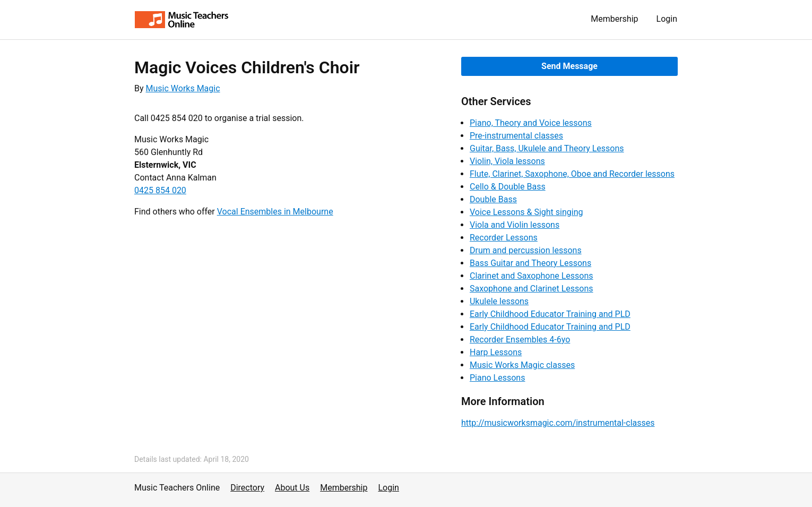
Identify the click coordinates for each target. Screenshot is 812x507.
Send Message (569, 66)
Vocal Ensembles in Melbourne (275, 212)
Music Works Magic (183, 88)
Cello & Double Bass (508, 187)
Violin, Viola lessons (507, 161)
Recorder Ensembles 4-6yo (520, 340)
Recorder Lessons (504, 238)
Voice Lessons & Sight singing (526, 212)
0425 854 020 (160, 190)
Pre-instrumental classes (516, 136)
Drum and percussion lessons (526, 250)
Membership (614, 19)
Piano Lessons (497, 378)
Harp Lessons (496, 352)
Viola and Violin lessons (515, 225)
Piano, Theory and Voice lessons (531, 123)
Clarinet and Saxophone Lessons (532, 276)
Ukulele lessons (499, 301)
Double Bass (493, 199)
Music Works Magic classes (522, 365)
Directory (247, 488)
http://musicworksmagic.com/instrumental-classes (558, 423)
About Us (292, 488)
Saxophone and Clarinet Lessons (532, 289)
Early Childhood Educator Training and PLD (550, 314)
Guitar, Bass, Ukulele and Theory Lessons (547, 148)
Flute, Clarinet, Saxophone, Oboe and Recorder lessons (572, 174)
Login (667, 19)
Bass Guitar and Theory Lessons (530, 263)
